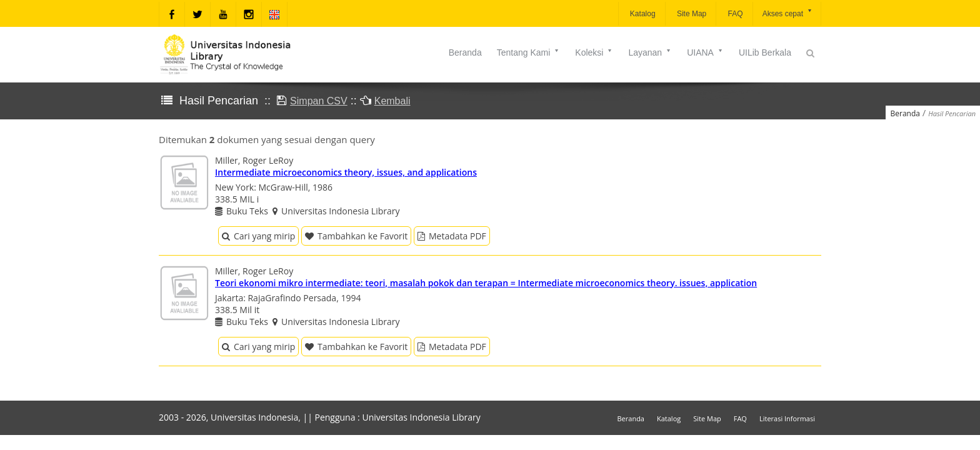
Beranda (465, 52)
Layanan (650, 52)
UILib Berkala (765, 52)
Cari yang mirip (258, 236)
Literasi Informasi (787, 418)
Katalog (642, 14)
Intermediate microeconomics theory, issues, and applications (346, 172)
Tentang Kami (529, 52)
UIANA (705, 52)
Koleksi (594, 52)
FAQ (734, 14)
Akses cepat (788, 13)
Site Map (691, 14)
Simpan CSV (319, 101)
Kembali (392, 101)
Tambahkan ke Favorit (356, 236)
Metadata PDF (452, 236)
